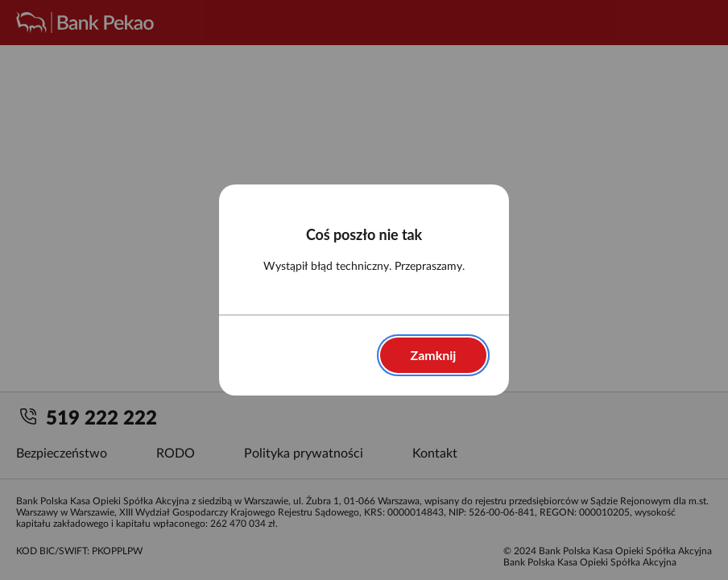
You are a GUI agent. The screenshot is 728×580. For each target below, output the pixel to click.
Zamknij (434, 355)
